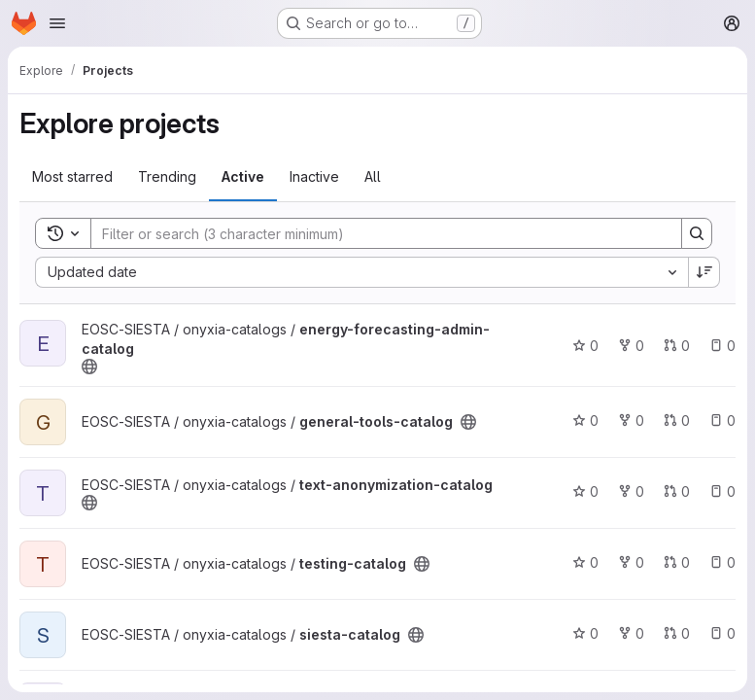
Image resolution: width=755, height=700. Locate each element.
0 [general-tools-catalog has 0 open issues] (722, 420)
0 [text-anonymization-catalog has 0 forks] (631, 491)
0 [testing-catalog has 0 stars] (585, 562)
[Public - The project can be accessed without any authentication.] (89, 367)
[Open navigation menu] (57, 23)
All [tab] (373, 176)
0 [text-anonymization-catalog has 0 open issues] (722, 491)
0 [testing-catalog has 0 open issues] (722, 562)
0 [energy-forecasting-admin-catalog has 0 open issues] (722, 346)
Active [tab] (243, 176)
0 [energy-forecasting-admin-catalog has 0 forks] (631, 346)
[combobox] (361, 272)
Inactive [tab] (314, 176)
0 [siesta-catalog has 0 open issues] (722, 633)
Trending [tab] (167, 176)
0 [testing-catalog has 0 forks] (631, 562)
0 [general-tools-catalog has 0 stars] (585, 420)
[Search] (377, 233)
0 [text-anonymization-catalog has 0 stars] (585, 491)
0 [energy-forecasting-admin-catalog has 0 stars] (585, 346)
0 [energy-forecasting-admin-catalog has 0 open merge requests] (677, 346)
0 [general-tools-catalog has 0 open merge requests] (677, 420)
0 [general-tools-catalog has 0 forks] (631, 420)
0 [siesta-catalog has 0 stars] (585, 633)
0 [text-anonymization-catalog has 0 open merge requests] (677, 491)
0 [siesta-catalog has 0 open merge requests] (677, 633)
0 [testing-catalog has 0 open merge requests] (677, 562)
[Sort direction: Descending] (704, 272)
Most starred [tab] (72, 176)
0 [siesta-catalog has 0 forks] (631, 633)
